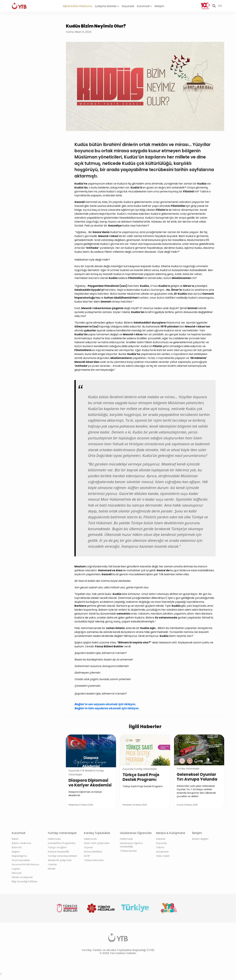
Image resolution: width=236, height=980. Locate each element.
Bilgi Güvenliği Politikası (25, 882)
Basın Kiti (17, 847)
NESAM (52, 869)
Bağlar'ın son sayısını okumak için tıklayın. (105, 704)
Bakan (15, 839)
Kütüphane (162, 852)
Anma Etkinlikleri (93, 852)
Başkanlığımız (19, 856)
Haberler (161, 839)
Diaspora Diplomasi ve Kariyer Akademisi (90, 783)
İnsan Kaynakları (21, 860)
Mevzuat (17, 873)
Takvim (160, 847)
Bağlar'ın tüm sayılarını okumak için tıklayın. (107, 708)
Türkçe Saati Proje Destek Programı (141, 777)
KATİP (87, 856)
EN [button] (220, 6)
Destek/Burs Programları (62, 843)
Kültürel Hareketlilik (58, 852)
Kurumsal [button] (144, 6)
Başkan (16, 852)
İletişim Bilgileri (200, 839)
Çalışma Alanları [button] (107, 6)
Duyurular (128, 6)
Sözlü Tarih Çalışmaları (97, 843)
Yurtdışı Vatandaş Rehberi (62, 856)
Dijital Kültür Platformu (78, 6)
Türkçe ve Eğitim (57, 847)
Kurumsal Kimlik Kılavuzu (26, 864)
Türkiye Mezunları (94, 860)
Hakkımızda (54, 839)
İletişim (159, 6)
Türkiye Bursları (128, 851)
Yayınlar (52, 864)
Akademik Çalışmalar (60, 860)
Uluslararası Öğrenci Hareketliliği (131, 845)
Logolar (16, 869)
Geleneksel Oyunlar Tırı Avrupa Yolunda (197, 777)
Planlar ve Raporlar (22, 877)
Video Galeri (163, 856)
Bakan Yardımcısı (21, 843)
